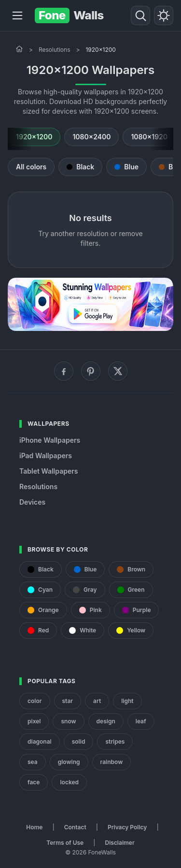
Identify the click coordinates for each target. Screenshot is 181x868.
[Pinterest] (91, 371)
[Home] (19, 49)
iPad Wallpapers (46, 456)
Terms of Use (65, 843)
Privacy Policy (127, 827)
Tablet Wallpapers (49, 471)
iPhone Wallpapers (50, 440)
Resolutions (55, 50)
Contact (75, 827)
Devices (32, 502)
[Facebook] (64, 371)
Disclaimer (119, 843)
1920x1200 (34, 137)
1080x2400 (91, 137)
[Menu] (17, 15)
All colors (31, 167)
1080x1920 (149, 137)
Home (34, 827)
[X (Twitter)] (118, 371)
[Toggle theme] (164, 15)
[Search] (140, 15)
